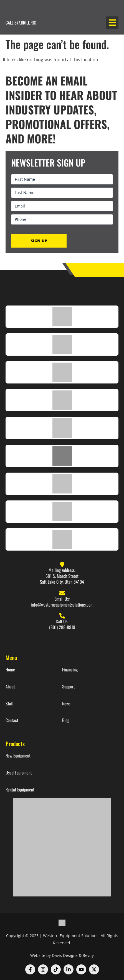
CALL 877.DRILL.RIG (21, 23)
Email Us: (62, 599)
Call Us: (62, 621)
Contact (12, 720)
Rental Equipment (20, 790)
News (66, 704)
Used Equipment (19, 773)
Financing (70, 670)
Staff (10, 704)
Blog (66, 720)
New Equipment (18, 756)
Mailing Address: (62, 570)
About (10, 687)
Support (69, 687)
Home (10, 670)
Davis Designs (65, 955)
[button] (112, 23)
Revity (88, 955)
